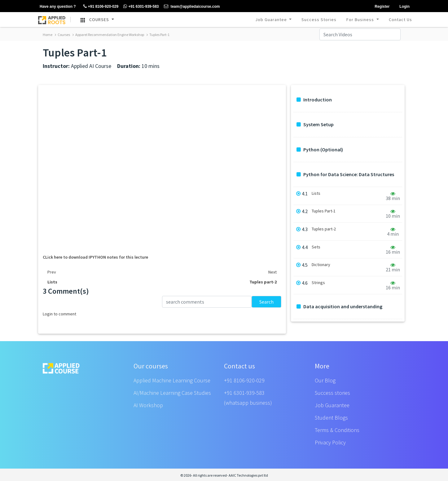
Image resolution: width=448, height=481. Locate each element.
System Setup (315, 125)
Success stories (332, 393)
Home (48, 35)
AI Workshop (148, 405)
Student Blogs (331, 418)
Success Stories (319, 20)
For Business (361, 20)
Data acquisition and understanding (339, 307)
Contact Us (400, 20)
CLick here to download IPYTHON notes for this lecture (95, 257)
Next (272, 272)
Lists (316, 193)
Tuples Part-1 (158, 35)
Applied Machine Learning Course (172, 380)
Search (266, 302)
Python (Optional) (320, 150)
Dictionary (321, 265)
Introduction (314, 100)
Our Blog (325, 380)
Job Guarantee (272, 20)
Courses (62, 35)
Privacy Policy (330, 442)
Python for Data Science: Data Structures (345, 174)
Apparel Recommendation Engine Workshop (108, 35)
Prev (52, 272)
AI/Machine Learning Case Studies (172, 393)
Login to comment (59, 314)
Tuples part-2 (324, 229)
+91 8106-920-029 (244, 380)
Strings (318, 283)
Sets (316, 247)
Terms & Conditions (337, 430)
